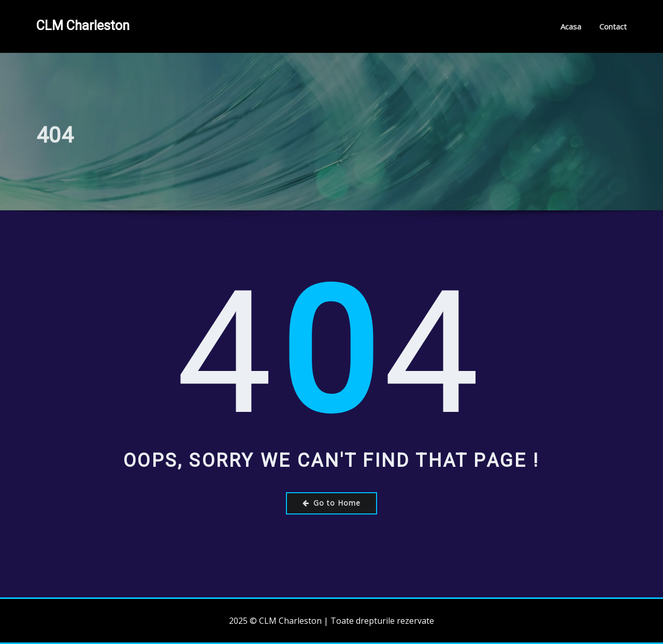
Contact (613, 26)
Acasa (571, 26)
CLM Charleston (83, 25)
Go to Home (331, 503)
